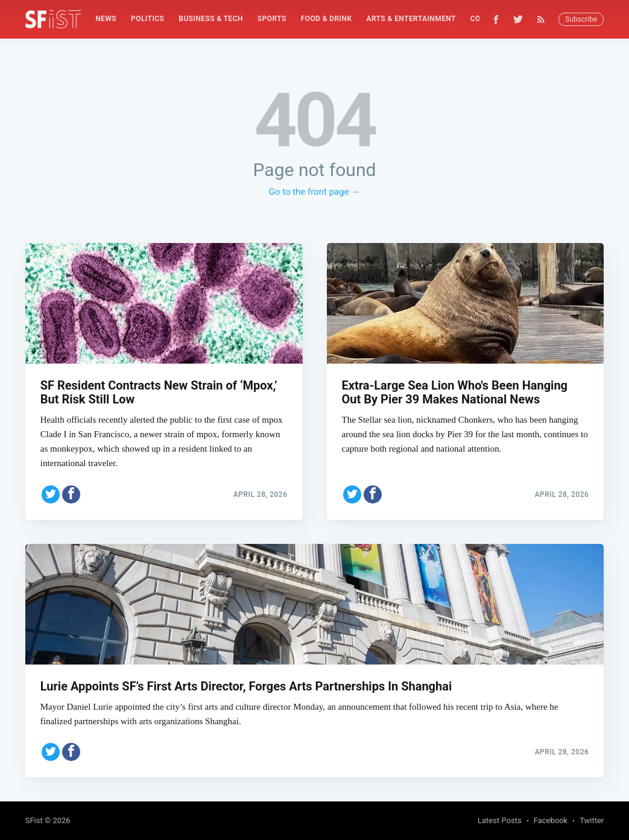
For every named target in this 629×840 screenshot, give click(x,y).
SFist (34, 820)
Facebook (551, 820)
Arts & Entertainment (411, 19)
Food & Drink (327, 19)
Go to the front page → (315, 192)
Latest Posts (500, 820)
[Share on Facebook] (71, 494)
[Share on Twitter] (51, 494)
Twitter (592, 820)
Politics (147, 19)
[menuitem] (106, 19)
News (106, 19)
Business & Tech (211, 19)
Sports (272, 19)
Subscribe (581, 19)
